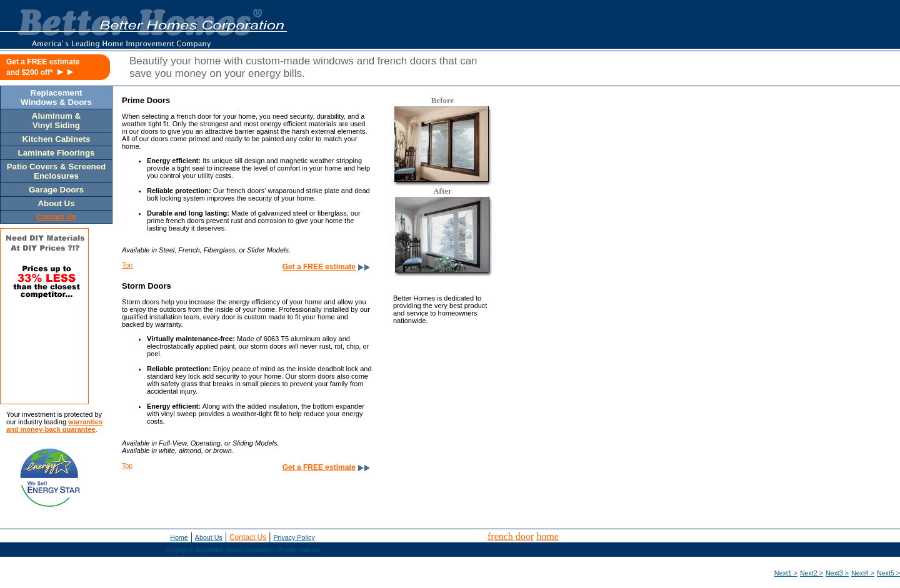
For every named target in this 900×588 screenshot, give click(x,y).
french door (511, 536)
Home (179, 537)
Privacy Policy (294, 537)
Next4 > (863, 573)
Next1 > (786, 573)
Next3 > (837, 573)
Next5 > (888, 573)
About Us (209, 537)
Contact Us (248, 537)
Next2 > (812, 573)
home (547, 536)
